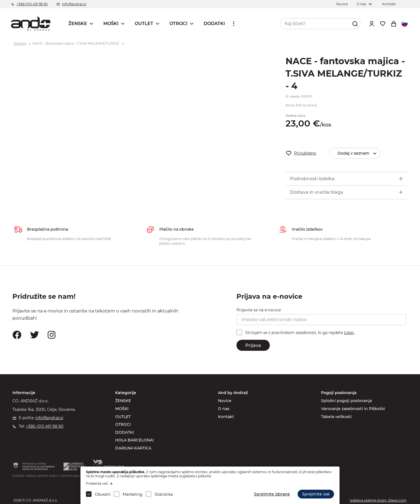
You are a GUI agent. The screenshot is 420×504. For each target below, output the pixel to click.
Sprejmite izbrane (272, 494)
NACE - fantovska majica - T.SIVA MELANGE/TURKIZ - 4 (78, 43)
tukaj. (349, 333)
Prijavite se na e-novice (259, 310)
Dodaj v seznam (360, 153)
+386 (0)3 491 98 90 (32, 4)
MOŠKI (111, 24)
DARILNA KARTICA (133, 448)
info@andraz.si (74, 4)
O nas (361, 4)
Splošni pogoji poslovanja (346, 401)
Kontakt (389, 4)
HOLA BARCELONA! (134, 440)
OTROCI (178, 24)
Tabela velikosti (336, 417)
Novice (342, 4)
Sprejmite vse (316, 494)
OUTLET (144, 24)
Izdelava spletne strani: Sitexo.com (378, 500)
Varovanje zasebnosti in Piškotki (353, 409)
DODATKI (214, 24)
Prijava (253, 345)
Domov (20, 43)
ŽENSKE (78, 24)
